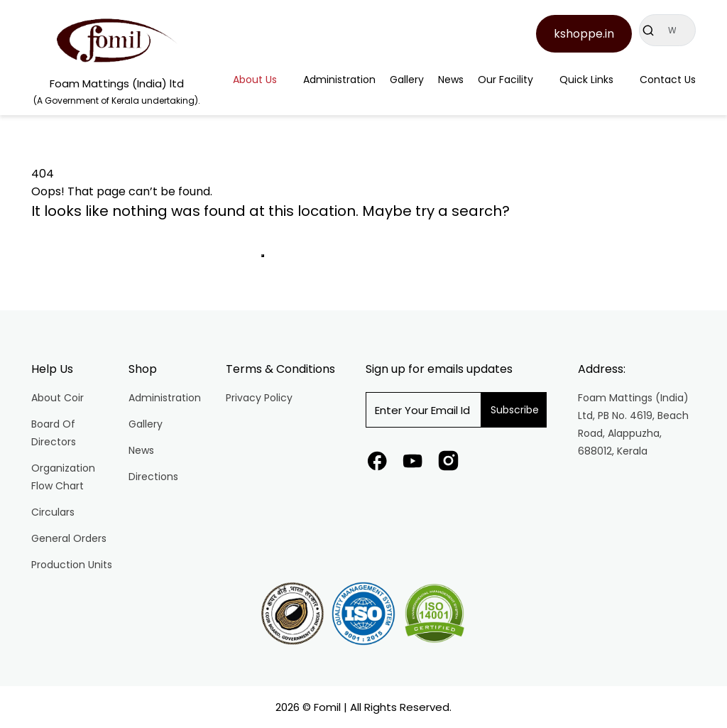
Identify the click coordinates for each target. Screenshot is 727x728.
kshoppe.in (584, 34)
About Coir (58, 398)
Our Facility (505, 80)
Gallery (407, 80)
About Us (255, 80)
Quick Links (586, 80)
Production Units (72, 565)
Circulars (53, 512)
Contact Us (668, 80)
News (451, 80)
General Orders (69, 538)
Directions (153, 477)
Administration (339, 80)
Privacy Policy (259, 398)
